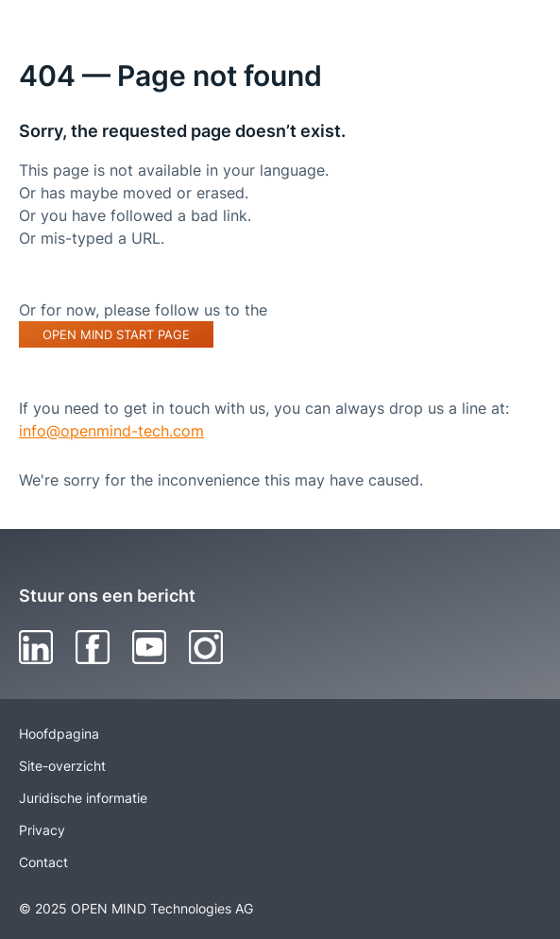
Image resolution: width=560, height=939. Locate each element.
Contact (43, 862)
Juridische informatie (83, 798)
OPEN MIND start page (116, 334)
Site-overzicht (62, 766)
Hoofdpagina (59, 734)
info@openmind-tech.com (111, 431)
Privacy (42, 830)
